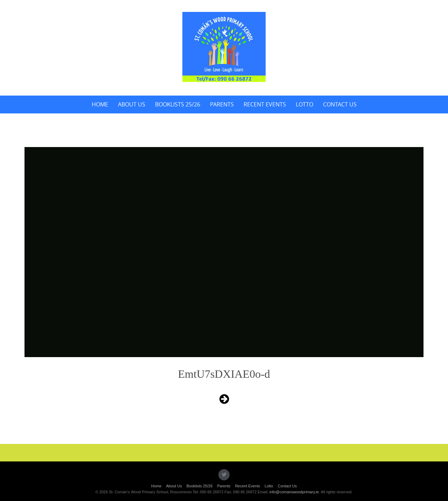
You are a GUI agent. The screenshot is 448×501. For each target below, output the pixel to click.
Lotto (304, 104)
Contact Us (340, 104)
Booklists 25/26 (178, 104)
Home (100, 104)
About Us (132, 104)
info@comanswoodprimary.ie (294, 492)
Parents (222, 104)
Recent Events (265, 104)
